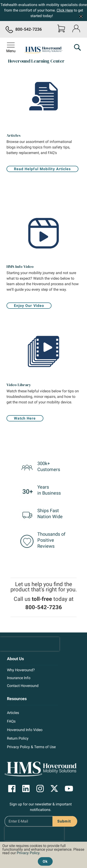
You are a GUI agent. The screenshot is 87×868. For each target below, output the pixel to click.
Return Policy (18, 738)
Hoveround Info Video (25, 730)
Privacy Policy (28, 853)
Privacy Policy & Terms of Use (31, 747)
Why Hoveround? (21, 670)
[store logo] (44, 50)
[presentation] (30, 644)
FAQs (11, 721)
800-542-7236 (44, 607)
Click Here (65, 10)
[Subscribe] (63, 821)
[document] (43, 854)
